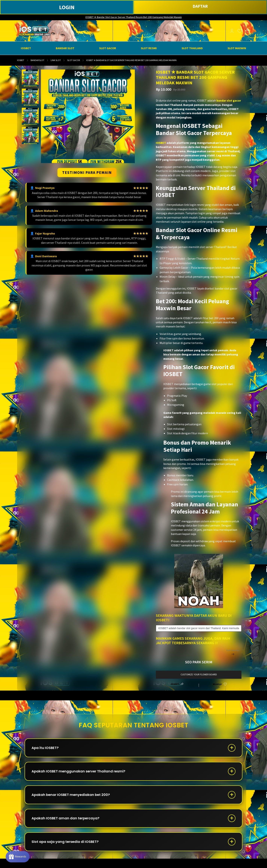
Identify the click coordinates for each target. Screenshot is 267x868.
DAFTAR (200, 6)
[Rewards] (18, 857)
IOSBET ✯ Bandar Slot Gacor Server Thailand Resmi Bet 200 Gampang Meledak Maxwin (134, 17)
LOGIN (67, 7)
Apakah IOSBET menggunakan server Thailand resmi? (78, 771)
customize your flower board (199, 675)
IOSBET (21, 60)
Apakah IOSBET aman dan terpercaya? (65, 818)
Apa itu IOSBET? (45, 748)
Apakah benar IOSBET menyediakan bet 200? (71, 795)
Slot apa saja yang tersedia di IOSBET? (65, 842)
